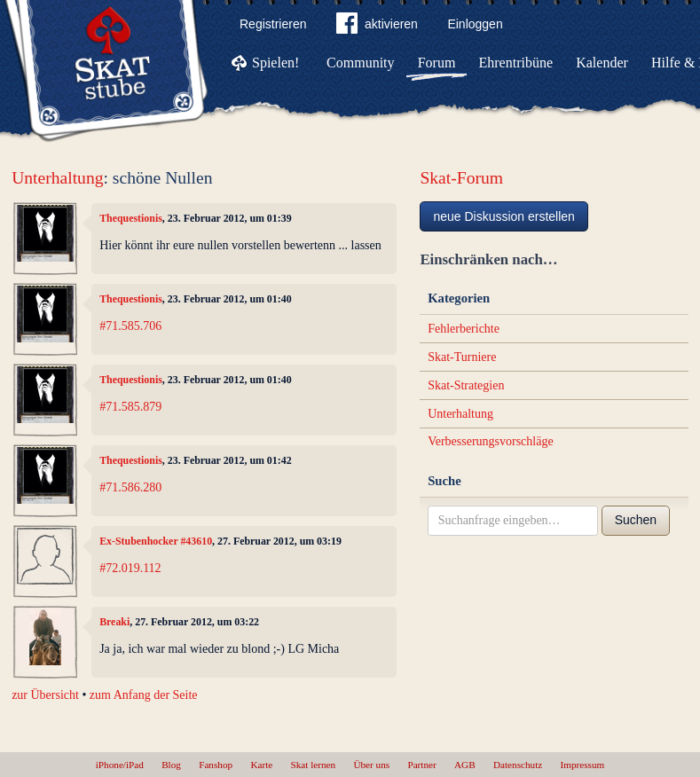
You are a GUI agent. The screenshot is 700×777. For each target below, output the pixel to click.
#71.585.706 (130, 326)
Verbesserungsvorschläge (491, 441)
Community (360, 63)
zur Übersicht (45, 695)
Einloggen (475, 24)
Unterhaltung (57, 178)
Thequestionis (131, 218)
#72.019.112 (130, 568)
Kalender (602, 63)
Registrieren (273, 24)
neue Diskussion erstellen (504, 216)
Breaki (114, 622)
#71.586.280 (130, 487)
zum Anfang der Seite (144, 695)
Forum (437, 63)
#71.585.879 (130, 407)
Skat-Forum (461, 178)
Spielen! (275, 63)
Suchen (636, 520)
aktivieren (377, 27)
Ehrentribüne (516, 63)
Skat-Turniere (462, 357)
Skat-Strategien (466, 385)
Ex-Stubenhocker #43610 (156, 541)
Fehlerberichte (464, 329)
